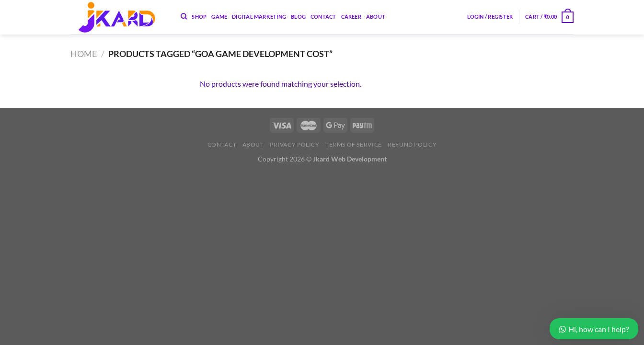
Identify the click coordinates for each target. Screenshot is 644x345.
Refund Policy (412, 144)
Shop (199, 17)
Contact (323, 17)
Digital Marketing (259, 17)
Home (84, 54)
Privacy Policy (295, 144)
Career (351, 17)
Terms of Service (354, 144)
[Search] (184, 16)
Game (219, 17)
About (376, 17)
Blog (298, 17)
